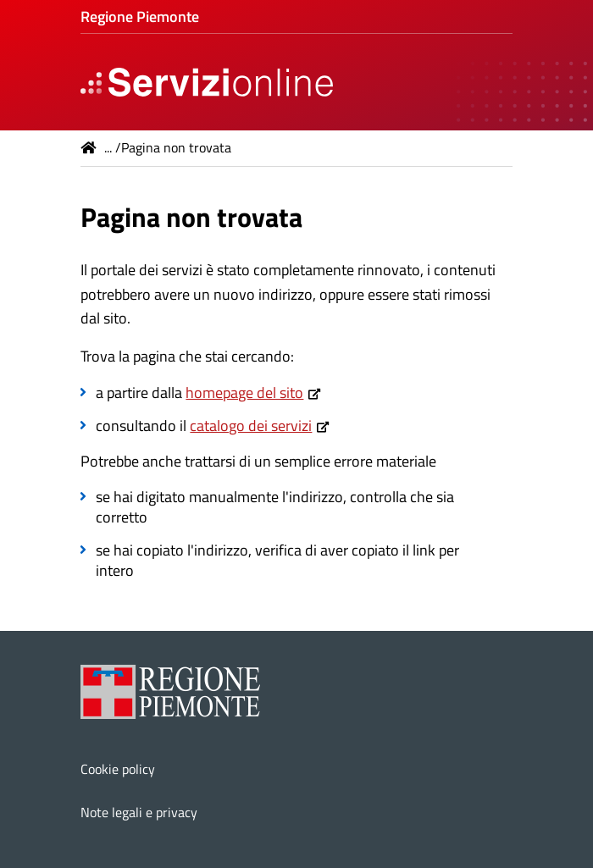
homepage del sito (244, 393)
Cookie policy (118, 769)
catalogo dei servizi (251, 426)
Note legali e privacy (139, 812)
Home (89, 147)
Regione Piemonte (140, 17)
